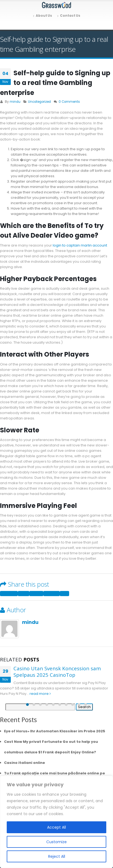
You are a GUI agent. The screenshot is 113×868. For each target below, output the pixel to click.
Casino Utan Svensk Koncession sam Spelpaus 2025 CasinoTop (57, 672)
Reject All (57, 856)
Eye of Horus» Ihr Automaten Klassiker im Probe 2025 (55, 731)
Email (64, 594)
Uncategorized (39, 102)
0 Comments (69, 102)
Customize (56, 842)
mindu (15, 102)
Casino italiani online (24, 763)
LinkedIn (36, 594)
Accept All (56, 827)
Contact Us (69, 16)
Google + (52, 594)
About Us (43, 16)
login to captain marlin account (80, 245)
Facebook (9, 594)
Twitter (24, 594)
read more (40, 694)
